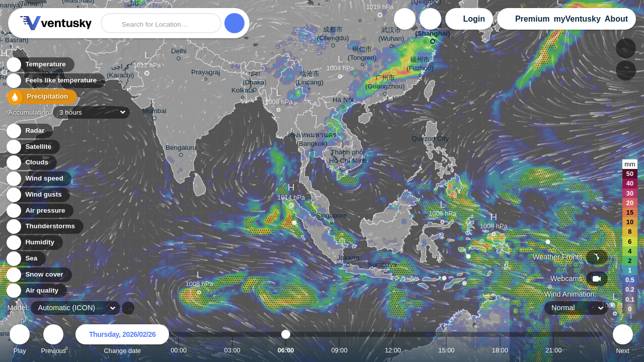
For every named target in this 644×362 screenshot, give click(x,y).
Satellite (32, 147)
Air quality (36, 291)
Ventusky (54, 23)
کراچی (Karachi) (120, 73)
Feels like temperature (55, 81)
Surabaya (382, 266)
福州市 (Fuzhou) (420, 65)
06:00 (286, 350)
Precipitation (40, 97)
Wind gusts (38, 195)
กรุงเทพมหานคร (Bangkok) (312, 141)
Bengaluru (181, 149)
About (616, 19)
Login (474, 19)
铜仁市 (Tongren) (362, 55)
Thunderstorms (44, 227)
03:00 (232, 350)
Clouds (31, 163)
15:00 (446, 350)
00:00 (179, 350)
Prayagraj (206, 74)
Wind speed (38, 179)
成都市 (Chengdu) (333, 35)
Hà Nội (343, 101)
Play (20, 341)
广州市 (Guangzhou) (385, 84)
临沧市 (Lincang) (309, 79)
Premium (532, 19)
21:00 (553, 350)
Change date (122, 341)
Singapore (331, 217)
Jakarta (348, 259)
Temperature (40, 65)
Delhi (179, 53)
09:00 (339, 350)
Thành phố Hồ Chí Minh (348, 158)
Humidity (34, 243)
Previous (53, 341)
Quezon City (430, 140)
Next (623, 341)
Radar (29, 131)
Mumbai (154, 113)
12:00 (393, 350)
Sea (25, 259)
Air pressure (39, 211)
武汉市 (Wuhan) (391, 36)
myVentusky (577, 19)
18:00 (500, 350)
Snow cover (38, 275)
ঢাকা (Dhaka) (255, 80)
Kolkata (243, 92)
